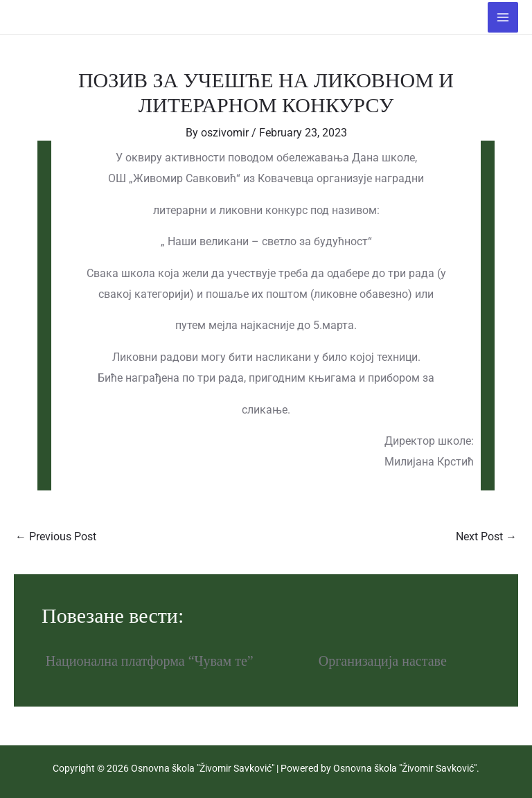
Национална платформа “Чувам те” (150, 661)
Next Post (486, 537)
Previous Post (56, 537)
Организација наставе (383, 661)
